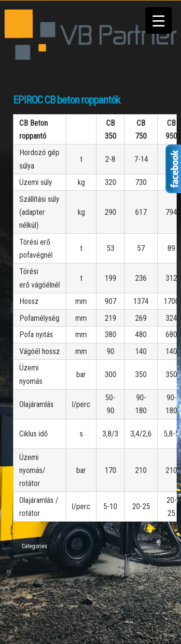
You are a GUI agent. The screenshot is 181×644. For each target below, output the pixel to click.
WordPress (55, 630)
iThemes (71, 620)
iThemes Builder (33, 620)
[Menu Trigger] (159, 20)
